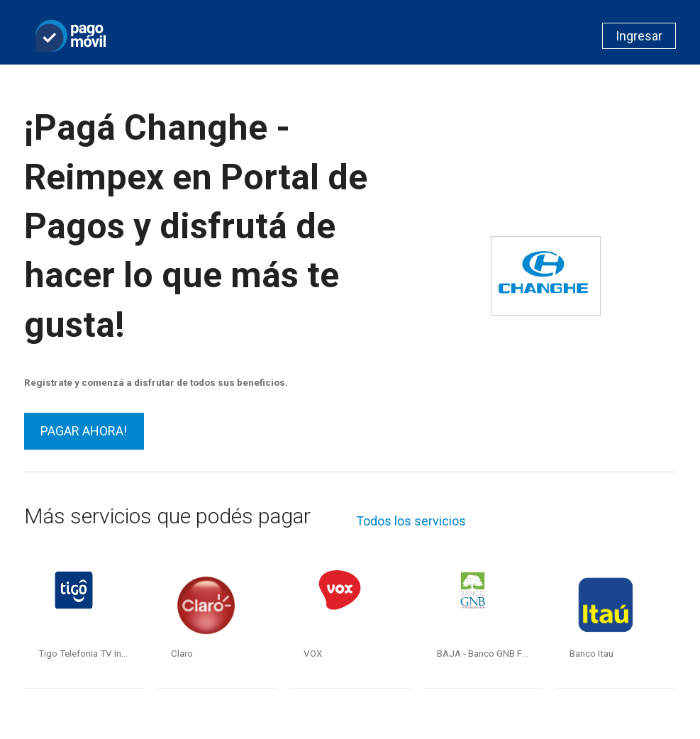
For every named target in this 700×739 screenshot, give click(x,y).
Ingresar (639, 36)
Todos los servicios (411, 521)
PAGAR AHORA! (84, 431)
